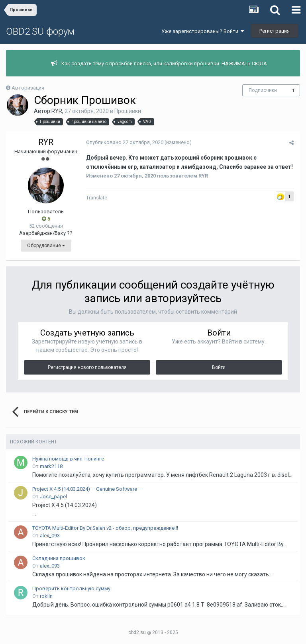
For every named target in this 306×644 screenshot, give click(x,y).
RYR (57, 111)
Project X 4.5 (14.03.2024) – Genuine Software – (87, 489)
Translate (96, 198)
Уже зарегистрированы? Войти (203, 31)
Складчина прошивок (59, 558)
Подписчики (263, 90)
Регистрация (275, 31)
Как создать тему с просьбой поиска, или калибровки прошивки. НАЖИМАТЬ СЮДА (164, 63)
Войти (219, 367)
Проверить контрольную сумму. (72, 588)
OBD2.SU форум (40, 31)
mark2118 (51, 466)
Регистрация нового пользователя (87, 367)
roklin (46, 596)
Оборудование (46, 246)
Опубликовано (124, 142)
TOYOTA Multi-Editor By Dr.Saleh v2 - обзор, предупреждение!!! (105, 528)
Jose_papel (53, 497)
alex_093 (50, 536)
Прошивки (128, 111)
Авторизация (28, 88)
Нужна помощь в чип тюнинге (68, 459)
